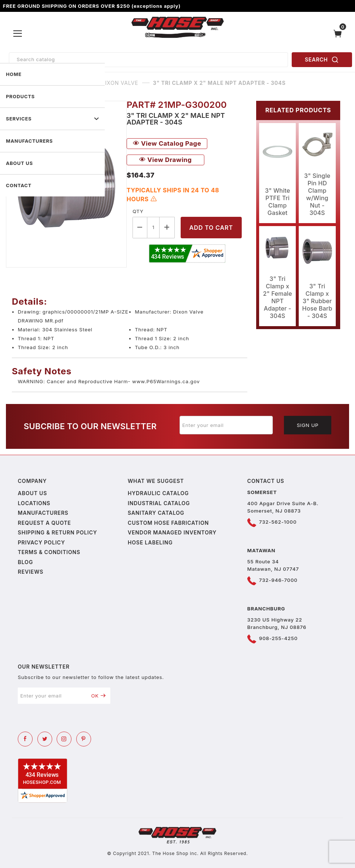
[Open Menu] (18, 33)
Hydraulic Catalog (158, 493)
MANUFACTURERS (29, 141)
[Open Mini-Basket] (339, 34)
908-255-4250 (278, 638)
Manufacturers (43, 513)
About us (32, 493)
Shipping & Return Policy (57, 532)
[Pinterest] (84, 739)
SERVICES (52, 119)
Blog (25, 562)
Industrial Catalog (159, 503)
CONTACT (19, 185)
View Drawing (165, 160)
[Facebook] (25, 739)
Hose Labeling (150, 542)
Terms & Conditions (49, 552)
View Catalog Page (167, 143)
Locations (34, 503)
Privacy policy (41, 542)
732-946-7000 (278, 580)
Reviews (31, 572)
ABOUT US (19, 163)
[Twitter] (45, 739)
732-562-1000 (278, 522)
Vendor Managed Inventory (172, 532)
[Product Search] (148, 60)
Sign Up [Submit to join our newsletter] (308, 425)
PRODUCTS (20, 97)
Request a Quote (44, 523)
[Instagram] (64, 739)
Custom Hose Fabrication (168, 523)
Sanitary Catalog (156, 513)
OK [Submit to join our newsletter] (98, 696)
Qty (138, 211)
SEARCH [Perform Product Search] (322, 60)
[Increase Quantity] (167, 227)
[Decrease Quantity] (140, 227)
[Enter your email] (226, 425)
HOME (14, 74)
